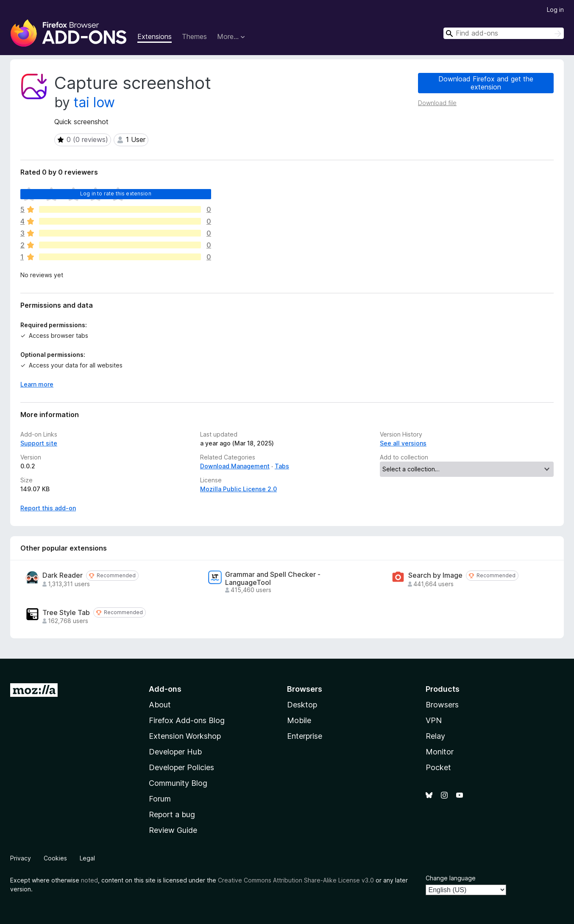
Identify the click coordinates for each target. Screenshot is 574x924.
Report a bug (172, 814)
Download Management (235, 466)
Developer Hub (175, 752)
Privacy (21, 858)
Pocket (438, 767)
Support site (39, 443)
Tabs (282, 466)
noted (89, 880)
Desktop (302, 705)
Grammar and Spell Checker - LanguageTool (273, 579)
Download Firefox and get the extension (486, 83)
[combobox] (504, 33)
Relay (435, 736)
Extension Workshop (185, 736)
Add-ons (165, 689)
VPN (434, 720)
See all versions (403, 443)
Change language (451, 878)
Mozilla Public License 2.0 (238, 489)
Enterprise (305, 736)
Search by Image (435, 575)
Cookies (55, 858)
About (160, 705)
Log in (555, 10)
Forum (160, 799)
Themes (194, 36)
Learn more (37, 384)
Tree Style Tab (66, 613)
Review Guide (173, 830)
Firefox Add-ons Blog (187, 720)
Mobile (299, 720)
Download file (437, 103)
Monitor (440, 752)
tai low (94, 102)
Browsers (442, 705)
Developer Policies (181, 767)
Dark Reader (63, 575)
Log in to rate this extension (116, 193)
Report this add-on (48, 508)
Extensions (155, 36)
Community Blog (178, 783)
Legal (87, 858)
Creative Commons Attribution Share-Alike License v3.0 (296, 880)
